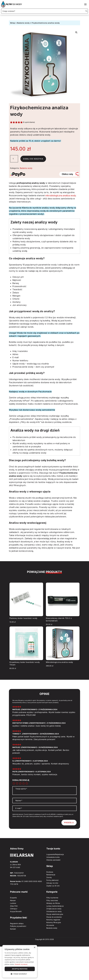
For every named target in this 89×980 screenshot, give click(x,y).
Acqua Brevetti (16, 911)
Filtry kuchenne (52, 898)
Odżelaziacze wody (54, 911)
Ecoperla (13, 898)
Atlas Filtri (14, 906)
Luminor (13, 903)
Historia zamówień (53, 860)
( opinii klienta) (29, 122)
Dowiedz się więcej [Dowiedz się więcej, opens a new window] (21, 964)
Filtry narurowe (52, 900)
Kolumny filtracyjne (54, 922)
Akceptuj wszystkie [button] (20, 969)
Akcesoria (50, 925)
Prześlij (69, 823)
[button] (76, 32)
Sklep (13, 23)
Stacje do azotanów (54, 917)
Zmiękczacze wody (54, 909)
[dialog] (20, 961)
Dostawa (50, 872)
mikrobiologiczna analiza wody (61, 195)
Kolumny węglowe (53, 920)
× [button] (34, 948)
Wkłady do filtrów (53, 903)
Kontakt (13, 929)
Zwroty (49, 877)
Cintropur (14, 909)
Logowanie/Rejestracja (55, 854)
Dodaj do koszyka (34, 159)
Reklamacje (51, 875)
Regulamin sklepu (17, 923)
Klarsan (13, 900)
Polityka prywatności (18, 926)
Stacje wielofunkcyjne (55, 914)
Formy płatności (52, 880)
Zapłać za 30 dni (53, 886)
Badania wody (23, 23)
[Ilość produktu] (14, 159)
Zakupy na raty (52, 883)
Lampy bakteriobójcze (55, 906)
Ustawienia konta (53, 857)
